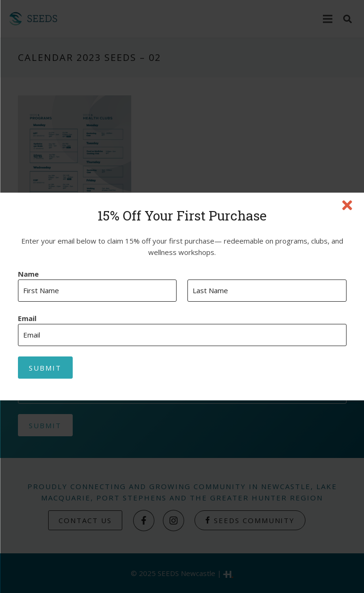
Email (27, 318)
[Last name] (267, 291)
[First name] (97, 291)
